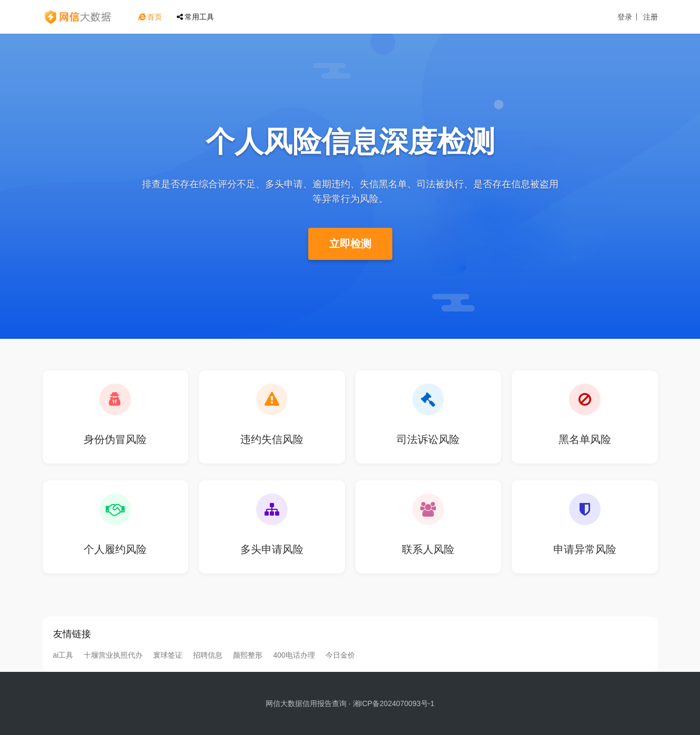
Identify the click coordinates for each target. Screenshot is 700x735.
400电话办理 (294, 655)
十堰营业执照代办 (113, 655)
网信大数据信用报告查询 (306, 703)
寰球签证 (168, 655)
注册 (651, 17)
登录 (625, 17)
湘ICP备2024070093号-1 (394, 703)
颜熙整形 (248, 655)
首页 (150, 17)
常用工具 (195, 17)
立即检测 (350, 244)
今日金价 (340, 655)
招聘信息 (208, 655)
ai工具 (63, 655)
